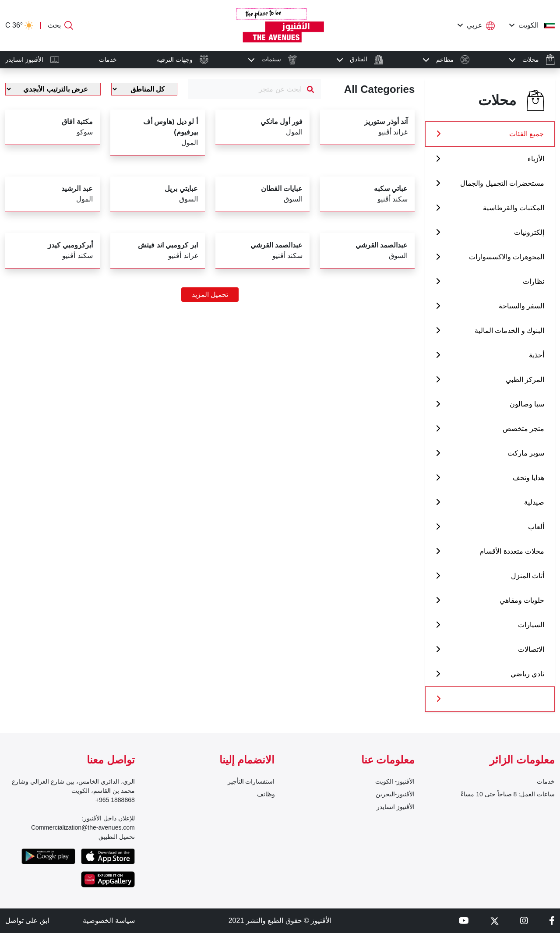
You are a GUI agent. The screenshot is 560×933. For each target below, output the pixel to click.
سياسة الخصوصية (109, 921)
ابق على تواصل (27, 921)
